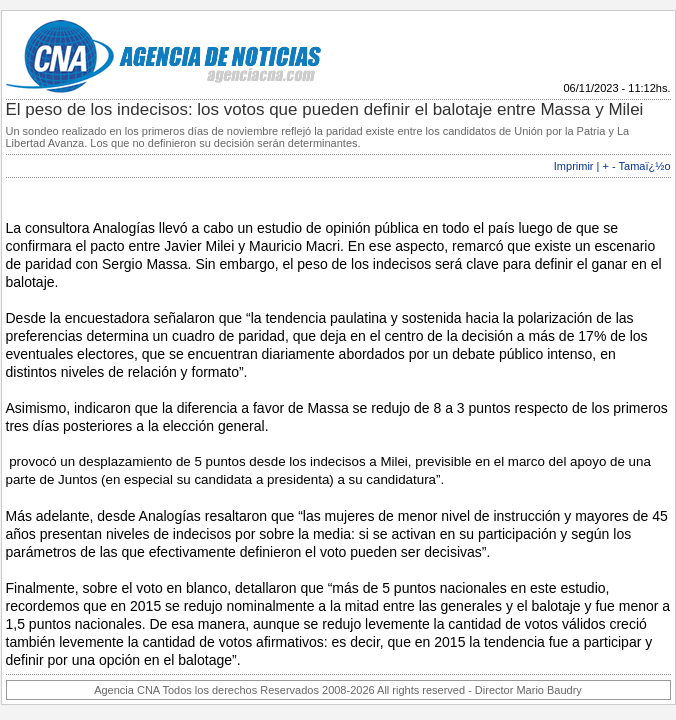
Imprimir (574, 166)
